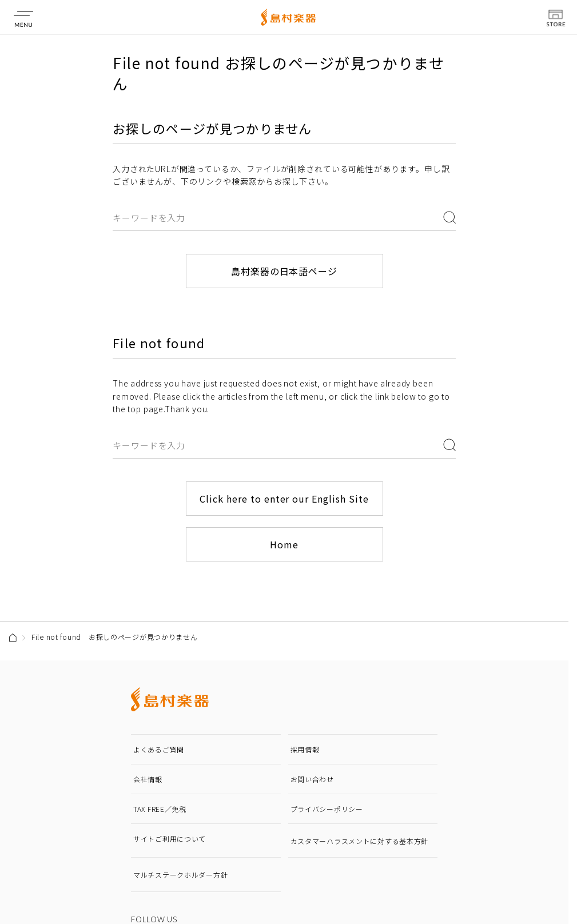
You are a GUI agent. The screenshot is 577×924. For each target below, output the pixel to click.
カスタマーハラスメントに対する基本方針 (360, 841)
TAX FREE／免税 (160, 809)
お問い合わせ (312, 779)
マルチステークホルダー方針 (180, 875)
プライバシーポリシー (327, 809)
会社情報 (148, 779)
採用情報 (305, 749)
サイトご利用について (170, 839)
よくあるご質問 (159, 749)
